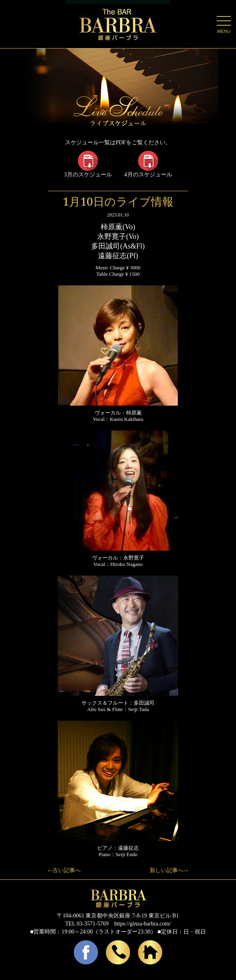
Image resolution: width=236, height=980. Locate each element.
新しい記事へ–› (169, 870)
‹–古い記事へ (64, 870)
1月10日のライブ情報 (118, 201)
